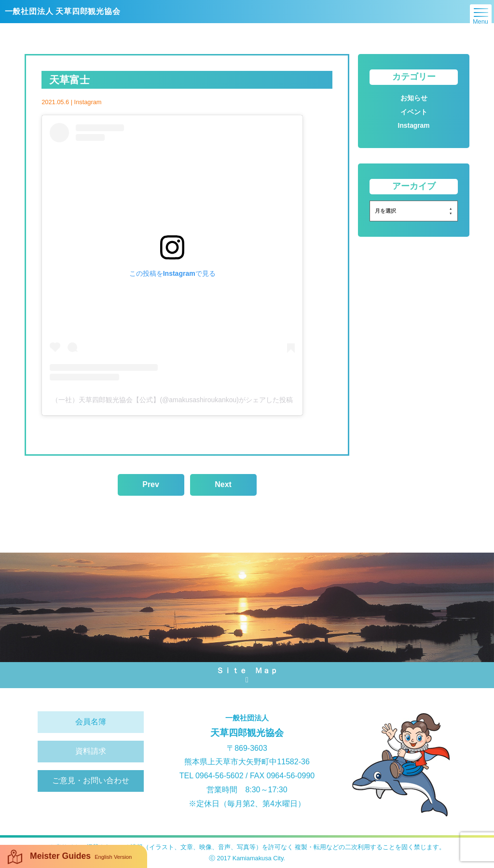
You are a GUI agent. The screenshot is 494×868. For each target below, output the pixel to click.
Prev (151, 484)
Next (223, 484)
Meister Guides (70, 857)
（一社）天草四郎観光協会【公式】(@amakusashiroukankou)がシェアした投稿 (172, 400)
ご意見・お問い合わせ (91, 780)
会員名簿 (91, 722)
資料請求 (91, 751)
